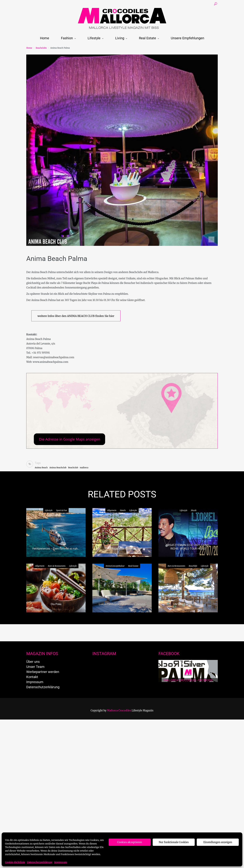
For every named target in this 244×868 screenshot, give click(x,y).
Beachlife (193, 566)
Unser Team (35, 667)
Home (45, 38)
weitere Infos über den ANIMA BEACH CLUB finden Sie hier (76, 316)
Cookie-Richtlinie (15, 862)
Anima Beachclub (58, 468)
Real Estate (148, 38)
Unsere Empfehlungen (187, 38)
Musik (194, 510)
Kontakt (32, 677)
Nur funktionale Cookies (174, 842)
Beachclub (73, 468)
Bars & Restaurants (57, 566)
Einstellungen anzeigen (218, 842)
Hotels (123, 510)
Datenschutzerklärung (40, 862)
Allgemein (112, 510)
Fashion (67, 38)
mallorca (84, 468)
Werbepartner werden (43, 672)
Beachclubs (41, 48)
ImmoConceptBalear (115, 566)
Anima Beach (41, 468)
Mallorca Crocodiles (119, 710)
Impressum (61, 862)
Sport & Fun (62, 510)
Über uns (33, 662)
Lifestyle (94, 38)
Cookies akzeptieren (130, 842)
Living (120, 38)
